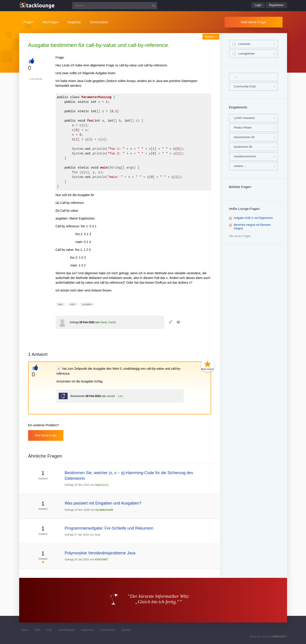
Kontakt (126, 630)
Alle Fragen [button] (50, 22)
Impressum (87, 630)
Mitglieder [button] (74, 22)
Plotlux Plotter (243, 128)
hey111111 (102, 485)
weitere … (240, 166)
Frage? (29, 22)
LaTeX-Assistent (244, 118)
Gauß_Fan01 (108, 322)
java (60, 304)
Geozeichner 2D (244, 137)
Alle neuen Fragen (240, 236)
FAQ (49, 630)
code (73, 304)
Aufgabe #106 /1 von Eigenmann (253, 218)
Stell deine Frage (253, 22)
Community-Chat (245, 86)
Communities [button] (99, 22)
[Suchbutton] (154, 6)
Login (258, 5)
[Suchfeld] (115, 6)
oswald (111, 396)
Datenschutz (108, 630)
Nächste (211, 37)
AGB (37, 630)
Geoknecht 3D (243, 147)
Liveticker (245, 44)
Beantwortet (78, 396)
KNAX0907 (101, 560)
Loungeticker (247, 54)
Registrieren (276, 5)
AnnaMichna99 (104, 510)
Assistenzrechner (245, 156)
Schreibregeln (66, 630)
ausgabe (87, 304)
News (25, 630)
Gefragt (74, 322)
